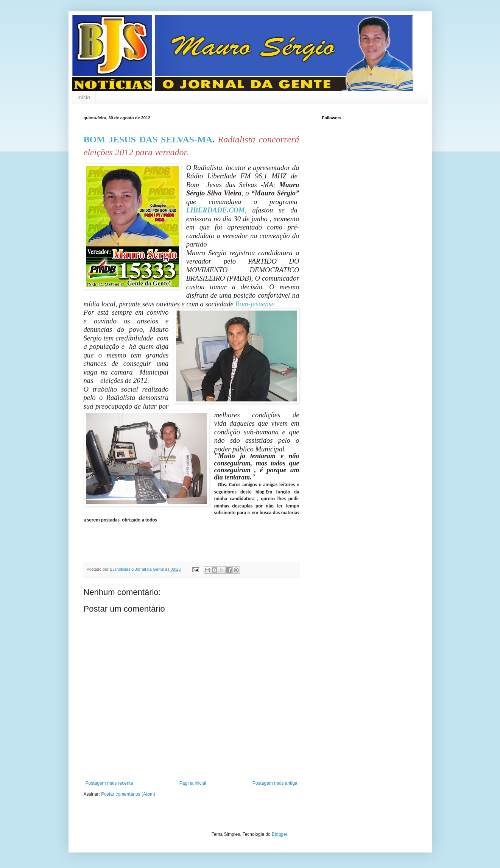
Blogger (280, 834)
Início (84, 97)
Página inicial (193, 783)
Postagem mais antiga (275, 783)
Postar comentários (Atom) (128, 794)
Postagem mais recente (109, 783)
